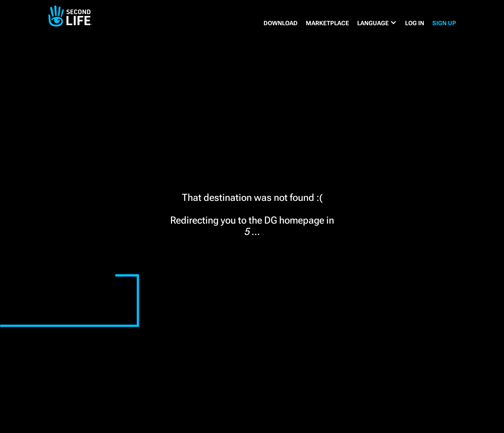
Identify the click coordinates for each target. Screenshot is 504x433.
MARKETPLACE (327, 23)
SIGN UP (444, 23)
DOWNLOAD (281, 23)
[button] (377, 23)
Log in (415, 23)
